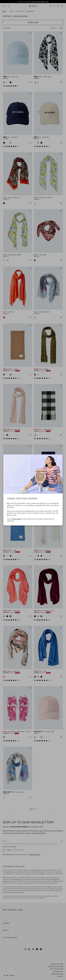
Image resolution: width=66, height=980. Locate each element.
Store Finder (17, 519)
